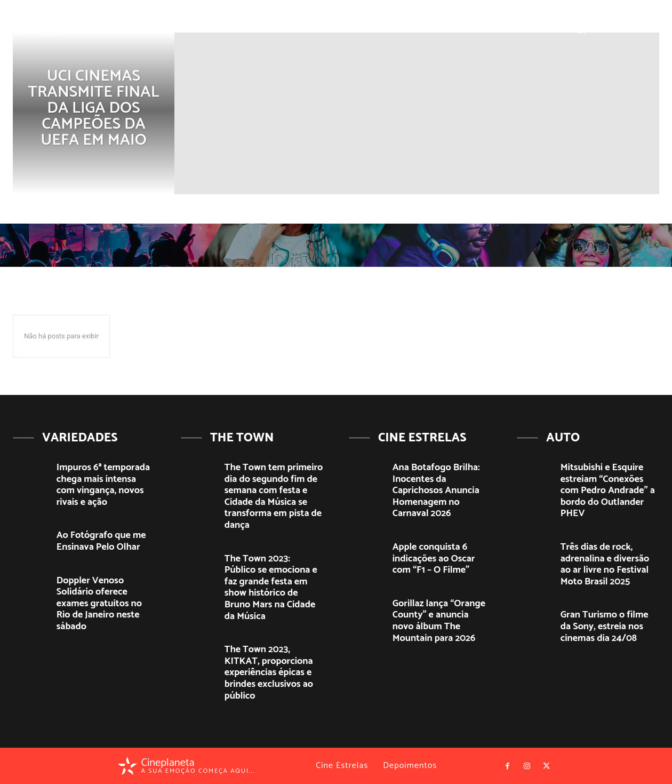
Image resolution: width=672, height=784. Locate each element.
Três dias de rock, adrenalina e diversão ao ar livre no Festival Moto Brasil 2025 (605, 564)
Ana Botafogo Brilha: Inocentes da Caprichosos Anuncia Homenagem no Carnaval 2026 (436, 490)
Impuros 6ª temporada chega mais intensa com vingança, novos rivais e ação (103, 485)
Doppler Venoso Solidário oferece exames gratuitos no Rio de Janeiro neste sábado (99, 604)
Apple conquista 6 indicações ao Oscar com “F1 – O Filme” (434, 559)
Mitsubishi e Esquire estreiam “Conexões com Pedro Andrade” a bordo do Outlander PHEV (608, 490)
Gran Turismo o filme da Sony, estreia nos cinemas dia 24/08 (605, 626)
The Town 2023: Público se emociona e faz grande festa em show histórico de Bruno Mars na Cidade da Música (271, 588)
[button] (581, 29)
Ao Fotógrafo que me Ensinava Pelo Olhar (101, 541)
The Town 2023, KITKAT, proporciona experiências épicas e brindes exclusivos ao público (269, 672)
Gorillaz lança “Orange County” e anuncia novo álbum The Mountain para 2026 (439, 621)
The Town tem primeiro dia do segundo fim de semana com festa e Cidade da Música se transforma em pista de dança (274, 496)
